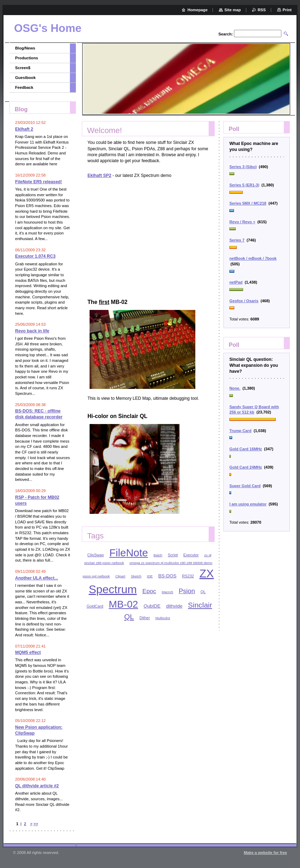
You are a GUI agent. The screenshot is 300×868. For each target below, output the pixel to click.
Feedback (24, 87)
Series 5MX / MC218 (248, 203)
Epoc (149, 591)
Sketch (136, 576)
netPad (236, 282)
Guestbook (25, 78)
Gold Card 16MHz (246, 449)
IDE (150, 576)
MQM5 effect (28, 652)
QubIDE (152, 606)
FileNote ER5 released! (38, 182)
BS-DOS (167, 576)
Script (173, 555)
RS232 (188, 576)
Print (287, 10)
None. (235, 388)
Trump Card (240, 431)
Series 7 (237, 240)
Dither (145, 618)
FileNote (129, 553)
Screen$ (23, 68)
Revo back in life (32, 331)
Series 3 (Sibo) (243, 167)
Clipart (120, 576)
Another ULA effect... (37, 578)
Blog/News (25, 48)
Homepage (198, 10)
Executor (191, 555)
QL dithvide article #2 (37, 786)
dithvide (174, 606)
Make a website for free (265, 853)
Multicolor (163, 618)
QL (203, 592)
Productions (27, 58)
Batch (158, 555)
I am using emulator (248, 504)
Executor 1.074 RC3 (35, 256)
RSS (262, 10)
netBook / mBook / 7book (253, 258)
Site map (233, 10)
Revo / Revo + (242, 222)
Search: (226, 34)
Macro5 (167, 592)
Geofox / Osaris (244, 301)
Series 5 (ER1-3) (244, 185)
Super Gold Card (245, 486)
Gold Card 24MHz (246, 467)
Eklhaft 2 (24, 129)
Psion (187, 591)
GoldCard (95, 606)
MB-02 (123, 604)
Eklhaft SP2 (99, 175)
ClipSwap (96, 555)
